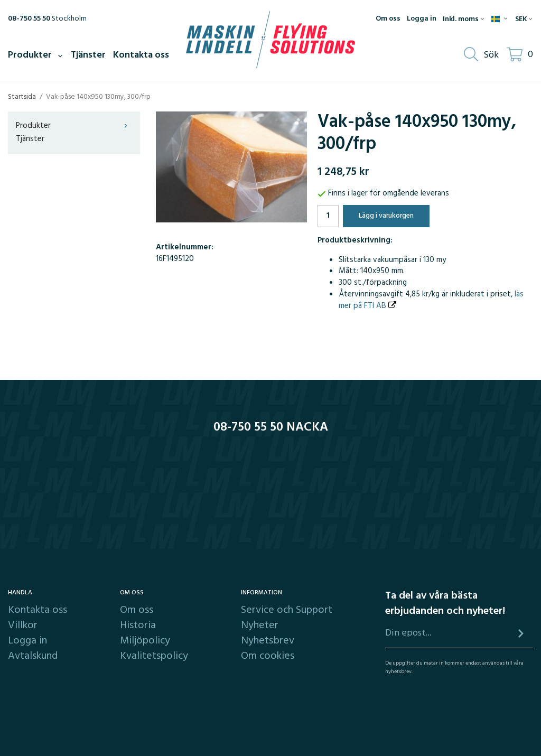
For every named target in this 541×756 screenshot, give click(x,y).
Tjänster (88, 55)
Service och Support (287, 610)
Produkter (36, 55)
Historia (138, 626)
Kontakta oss (141, 55)
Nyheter (260, 626)
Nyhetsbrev (268, 641)
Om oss (388, 19)
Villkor (23, 626)
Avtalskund (33, 656)
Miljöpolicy (145, 641)
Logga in (422, 19)
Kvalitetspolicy (154, 656)
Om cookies (268, 656)
